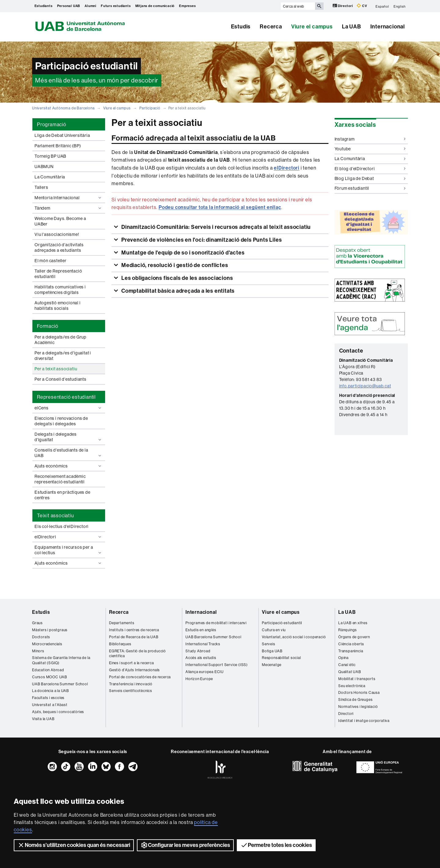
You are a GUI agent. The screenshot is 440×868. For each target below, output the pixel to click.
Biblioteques (120, 644)
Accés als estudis (201, 658)
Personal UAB (69, 6)
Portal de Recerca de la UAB (134, 637)
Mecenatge (272, 665)
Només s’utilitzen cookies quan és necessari (74, 845)
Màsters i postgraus (50, 630)
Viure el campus (312, 27)
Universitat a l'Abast (50, 705)
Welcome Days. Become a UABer (60, 221)
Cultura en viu (274, 630)
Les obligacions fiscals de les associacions (176, 278)
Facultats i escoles (48, 698)
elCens (69, 408)
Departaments (122, 623)
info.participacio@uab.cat (365, 386)
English (400, 6)
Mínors (38, 651)
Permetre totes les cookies (276, 845)
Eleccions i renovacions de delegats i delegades (61, 421)
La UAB (352, 27)
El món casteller (51, 261)
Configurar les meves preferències (185, 845)
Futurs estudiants (116, 6)
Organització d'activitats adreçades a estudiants (59, 247)
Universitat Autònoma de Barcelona (63, 108)
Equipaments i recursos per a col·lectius (69, 550)
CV (362, 6)
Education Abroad (48, 670)
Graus (37, 623)
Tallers (41, 187)
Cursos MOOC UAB (50, 677)
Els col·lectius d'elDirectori (62, 526)
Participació (150, 108)
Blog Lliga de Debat (370, 178)
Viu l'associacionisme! (57, 234)
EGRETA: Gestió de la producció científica (137, 654)
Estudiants (44, 6)
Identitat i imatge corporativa (364, 721)
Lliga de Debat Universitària (62, 135)
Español (382, 6)
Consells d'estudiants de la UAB (69, 453)
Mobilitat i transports (357, 679)
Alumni (90, 6)
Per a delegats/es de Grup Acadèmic (61, 340)
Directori (343, 6)
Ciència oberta (351, 644)
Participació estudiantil (282, 623)
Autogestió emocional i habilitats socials (58, 306)
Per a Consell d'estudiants (61, 379)
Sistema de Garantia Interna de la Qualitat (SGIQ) (61, 660)
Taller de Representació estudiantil (58, 274)
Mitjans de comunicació (155, 6)
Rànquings (348, 630)
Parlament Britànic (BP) (58, 146)
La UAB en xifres (353, 623)
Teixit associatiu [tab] (55, 515)
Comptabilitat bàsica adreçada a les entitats (177, 291)
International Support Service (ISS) (217, 665)
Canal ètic (347, 665)
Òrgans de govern (354, 637)
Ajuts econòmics (69, 466)
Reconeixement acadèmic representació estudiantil (60, 479)
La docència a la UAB (51, 691)
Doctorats (41, 637)
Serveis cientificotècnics (131, 691)
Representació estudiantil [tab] (66, 397)
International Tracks (203, 644)
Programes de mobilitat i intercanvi (216, 623)
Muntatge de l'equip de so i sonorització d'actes (182, 253)
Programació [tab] (52, 124)
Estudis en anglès (201, 630)
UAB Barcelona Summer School (60, 684)
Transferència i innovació (131, 684)
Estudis (241, 27)
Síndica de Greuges (355, 700)
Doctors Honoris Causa (359, 692)
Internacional (388, 27)
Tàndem (69, 208)
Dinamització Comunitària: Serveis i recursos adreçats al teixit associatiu (215, 227)
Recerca (271, 27)
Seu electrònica (352, 686)
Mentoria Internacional (69, 198)
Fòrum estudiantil (370, 188)
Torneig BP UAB (50, 156)
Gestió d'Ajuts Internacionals (134, 670)
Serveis (269, 644)
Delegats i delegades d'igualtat (69, 437)
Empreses (187, 6)
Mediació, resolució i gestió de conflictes (174, 265)
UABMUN (44, 167)
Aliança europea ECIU (205, 672)
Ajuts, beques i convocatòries (58, 712)
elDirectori (69, 537)
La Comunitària (50, 177)
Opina (343, 658)
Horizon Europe (199, 679)
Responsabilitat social (281, 658)
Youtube (370, 149)
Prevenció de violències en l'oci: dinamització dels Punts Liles (201, 240)
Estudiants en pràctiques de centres (62, 495)
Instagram (370, 139)
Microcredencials (47, 644)
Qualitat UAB (350, 672)
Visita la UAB (43, 719)
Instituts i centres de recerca (134, 630)
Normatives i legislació (358, 707)
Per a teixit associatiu (56, 369)
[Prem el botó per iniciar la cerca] (319, 6)
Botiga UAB (272, 651)
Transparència (351, 651)
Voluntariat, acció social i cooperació (294, 637)
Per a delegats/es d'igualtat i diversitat (63, 356)
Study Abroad (198, 651)
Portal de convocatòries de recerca (140, 677)
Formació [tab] (48, 326)
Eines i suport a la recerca (132, 663)
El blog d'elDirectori (370, 169)
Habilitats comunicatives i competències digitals (60, 290)
